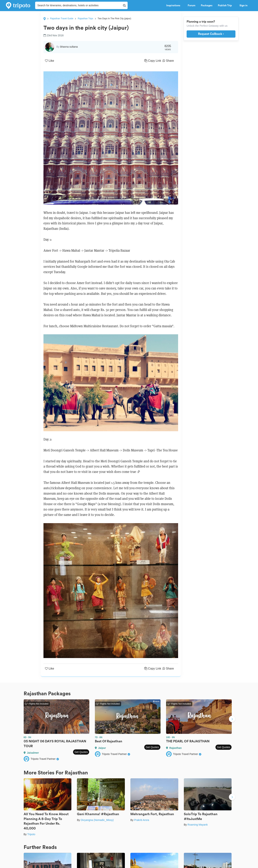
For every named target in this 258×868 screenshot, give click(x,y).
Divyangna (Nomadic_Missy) (97, 820)
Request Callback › (211, 34)
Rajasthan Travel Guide (62, 19)
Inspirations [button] (174, 6)
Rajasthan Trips (85, 19)
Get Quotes (81, 752)
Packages (207, 6)
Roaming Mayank (198, 825)
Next (232, 719)
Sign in (243, 6)
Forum (192, 6)
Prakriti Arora (142, 820)
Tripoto (31, 834)
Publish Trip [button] (226, 6)
